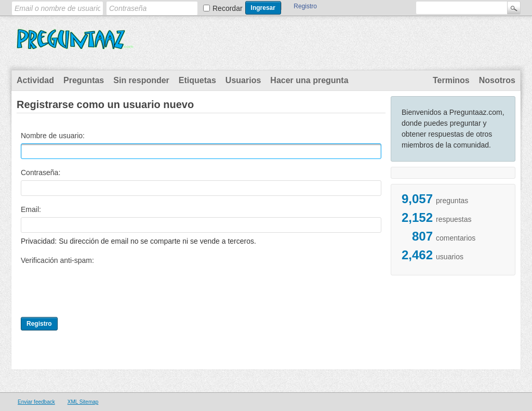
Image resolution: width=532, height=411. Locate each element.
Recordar (228, 8)
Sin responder (141, 80)
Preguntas (84, 80)
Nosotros (497, 80)
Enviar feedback (36, 402)
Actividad (35, 80)
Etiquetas (197, 80)
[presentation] (100, 288)
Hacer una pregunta (309, 80)
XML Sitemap (83, 402)
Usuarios (243, 80)
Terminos (451, 80)
